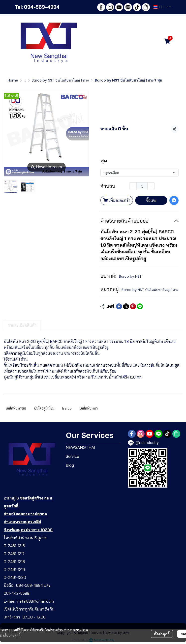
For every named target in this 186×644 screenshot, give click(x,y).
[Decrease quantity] (133, 186)
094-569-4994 (30, 585)
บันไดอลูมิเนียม (44, 408)
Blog (70, 465)
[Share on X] (126, 306)
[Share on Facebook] (119, 306)
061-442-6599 (16, 593)
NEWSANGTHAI (80, 447)
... (25, 80)
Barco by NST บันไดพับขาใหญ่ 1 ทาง (60, 80)
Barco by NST (130, 276)
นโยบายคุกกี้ (12, 635)
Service (72, 456)
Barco (67, 408)
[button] (162, 7)
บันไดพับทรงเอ (16, 408)
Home (13, 80)
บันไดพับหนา (89, 408)
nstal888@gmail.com (36, 601)
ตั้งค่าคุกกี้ (162, 634)
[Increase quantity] (151, 186)
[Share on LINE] (140, 306)
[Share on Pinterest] (133, 306)
